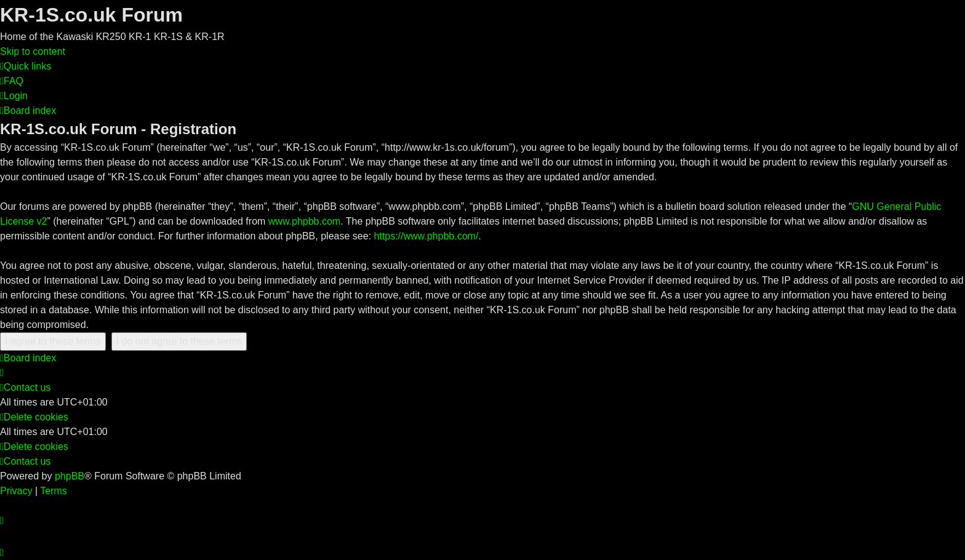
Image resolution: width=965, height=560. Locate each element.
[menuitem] (12, 81)
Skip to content (33, 51)
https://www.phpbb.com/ (426, 236)
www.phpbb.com (304, 221)
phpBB (70, 476)
